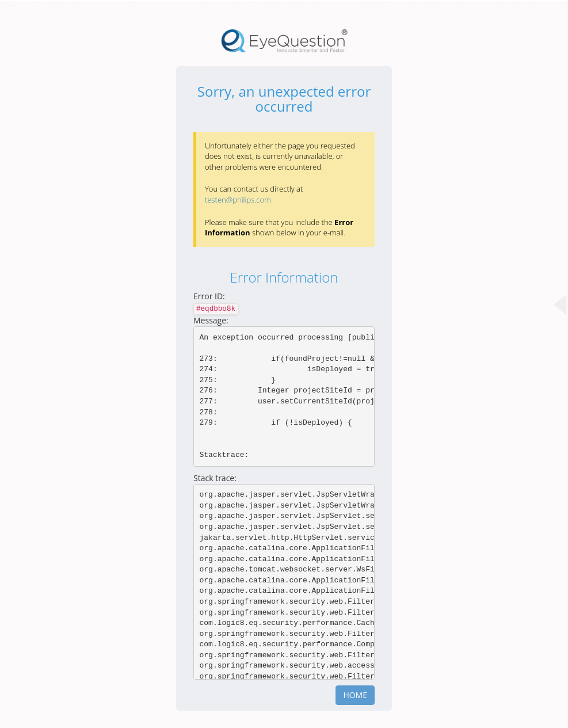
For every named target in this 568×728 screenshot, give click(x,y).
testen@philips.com (238, 200)
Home (355, 695)
